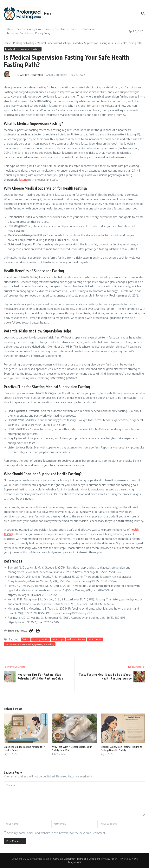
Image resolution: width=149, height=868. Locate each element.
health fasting (95, 639)
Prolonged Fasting (24, 43)
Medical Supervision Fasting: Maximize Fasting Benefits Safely (121, 748)
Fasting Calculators (57, 29)
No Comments (58, 75)
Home (7, 43)
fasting (42, 87)
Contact (75, 29)
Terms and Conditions (20, 33)
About (10, 29)
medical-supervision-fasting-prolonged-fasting (30, 644)
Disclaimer (89, 29)
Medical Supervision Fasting (53, 43)
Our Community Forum (30, 29)
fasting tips (58, 639)
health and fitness (76, 639)
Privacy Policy (43, 33)
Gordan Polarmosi (31, 75)
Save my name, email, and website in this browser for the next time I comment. (57, 833)
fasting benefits (41, 639)
